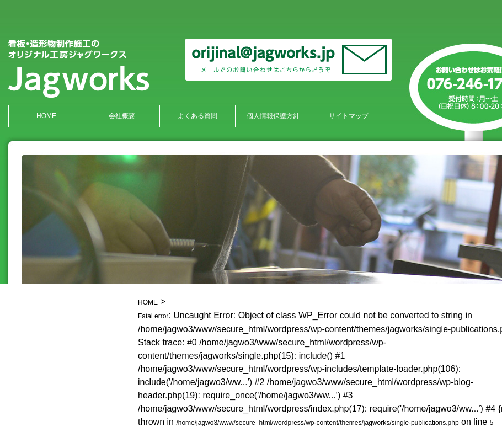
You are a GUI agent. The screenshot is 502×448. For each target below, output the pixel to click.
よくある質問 (197, 116)
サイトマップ (349, 116)
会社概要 (122, 116)
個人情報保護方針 (273, 116)
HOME (46, 116)
